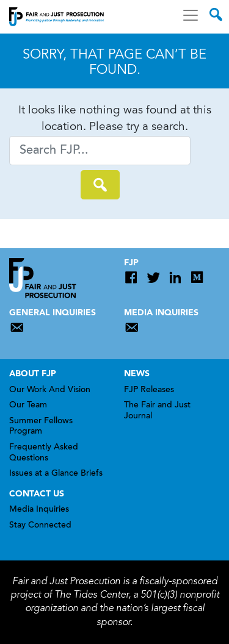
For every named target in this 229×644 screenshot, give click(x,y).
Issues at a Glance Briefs (56, 474)
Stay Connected (40, 526)
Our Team (28, 406)
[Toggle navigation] (191, 15)
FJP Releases (149, 390)
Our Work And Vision (50, 390)
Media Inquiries (39, 510)
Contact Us (37, 494)
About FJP (33, 374)
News (137, 374)
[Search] (100, 151)
